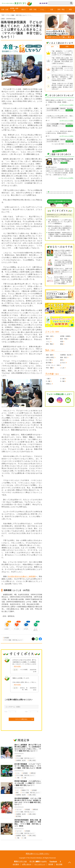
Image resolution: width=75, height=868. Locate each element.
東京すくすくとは (20, 861)
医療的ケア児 (25, 790)
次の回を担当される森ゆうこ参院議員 (22, 576)
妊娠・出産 (49, 336)
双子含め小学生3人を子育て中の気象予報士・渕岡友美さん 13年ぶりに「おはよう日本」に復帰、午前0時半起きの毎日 (62, 78)
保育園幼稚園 (14, 9)
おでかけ (63, 363)
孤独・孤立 (64, 357)
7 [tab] (56, 192)
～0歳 (18, 778)
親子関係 (18, 816)
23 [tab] (53, 193)
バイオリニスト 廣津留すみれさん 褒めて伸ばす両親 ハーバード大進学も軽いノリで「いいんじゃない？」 (62, 69)
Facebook (53, 862)
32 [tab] (66, 193)
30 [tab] (63, 193)
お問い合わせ (27, 864)
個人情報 (59, 864)
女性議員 (7, 638)
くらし (42, 9)
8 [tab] (57, 192)
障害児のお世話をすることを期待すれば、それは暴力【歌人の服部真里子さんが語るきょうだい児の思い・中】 (60, 228)
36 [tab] (72, 193)
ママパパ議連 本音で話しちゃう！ (14, 640)
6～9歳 (62, 381)
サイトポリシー (40, 864)
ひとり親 (49, 360)
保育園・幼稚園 (65, 336)
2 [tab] (49, 192)
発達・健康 (49, 355)
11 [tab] (62, 192)
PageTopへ (70, 863)
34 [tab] (69, 193)
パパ (17, 790)
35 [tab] (71, 193)
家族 (70, 9)
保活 (62, 360)
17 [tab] (71, 192)
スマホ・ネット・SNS (53, 365)
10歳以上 (49, 384)
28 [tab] (60, 193)
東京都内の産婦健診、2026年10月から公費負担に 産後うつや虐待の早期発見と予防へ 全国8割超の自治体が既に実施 (60, 235)
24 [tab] (54, 193)
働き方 (24, 9)
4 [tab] (51, 192)
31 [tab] (65, 193)
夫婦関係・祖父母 (21, 760)
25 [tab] (56, 193)
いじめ (62, 368)
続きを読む (18, 666)
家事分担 (33, 773)
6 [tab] (54, 192)
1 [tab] (47, 192)
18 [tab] (72, 192)
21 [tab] (50, 193)
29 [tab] (62, 193)
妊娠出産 (5, 9)
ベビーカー (19, 809)
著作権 (51, 864)
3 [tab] (50, 192)
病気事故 (61, 9)
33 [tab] (68, 193)
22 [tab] (51, 193)
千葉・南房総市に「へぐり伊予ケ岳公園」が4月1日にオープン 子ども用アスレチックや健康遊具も (62, 53)
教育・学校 (64, 339)
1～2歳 (24, 778)
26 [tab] (57, 193)
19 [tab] (47, 193)
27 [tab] (59, 193)
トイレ (18, 773)
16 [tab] (69, 192)
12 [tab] (63, 192)
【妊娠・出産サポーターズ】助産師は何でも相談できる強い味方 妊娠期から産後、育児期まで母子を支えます (62, 86)
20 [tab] (49, 193)
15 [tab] (68, 192)
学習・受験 (49, 368)
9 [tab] (59, 192)
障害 (17, 793)
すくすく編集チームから (38, 861)
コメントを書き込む (21, 719)
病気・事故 (49, 344)
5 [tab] (53, 192)
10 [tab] (60, 192)
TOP (3, 15)
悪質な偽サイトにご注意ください (37, 854)
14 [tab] (66, 192)
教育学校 (33, 9)
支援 (52, 9)
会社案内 (16, 864)
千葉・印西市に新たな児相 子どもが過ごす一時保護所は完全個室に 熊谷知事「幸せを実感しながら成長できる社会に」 (62, 61)
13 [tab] (65, 192)
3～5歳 (48, 381)
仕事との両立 (32, 760)
